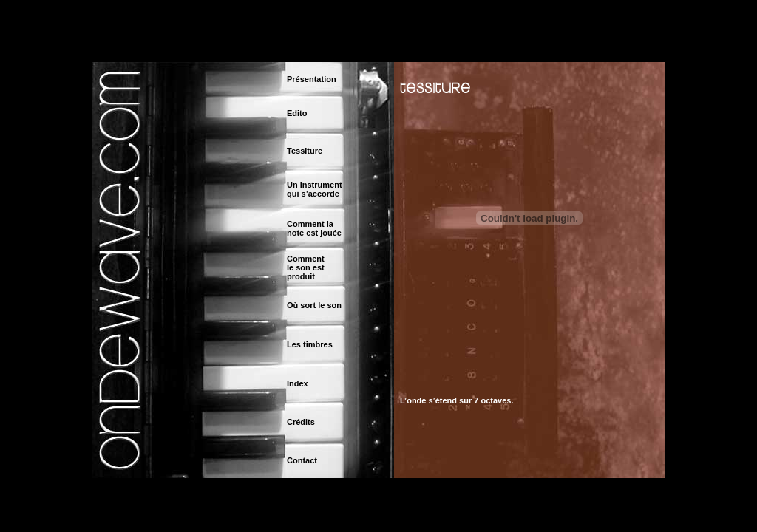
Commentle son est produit (306, 267)
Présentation (312, 79)
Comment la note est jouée (314, 228)
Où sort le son (314, 305)
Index (298, 383)
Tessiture (305, 151)
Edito (297, 113)
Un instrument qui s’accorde (315, 189)
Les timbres (310, 344)
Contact (302, 460)
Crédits (301, 422)
